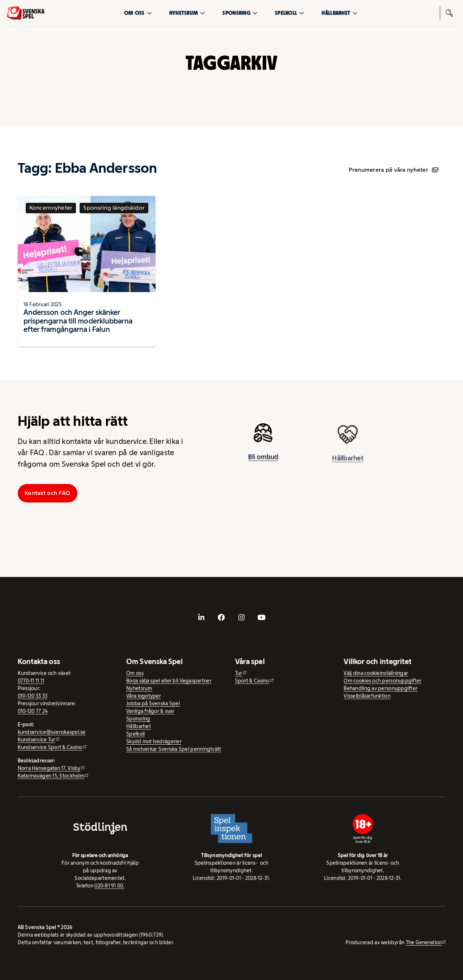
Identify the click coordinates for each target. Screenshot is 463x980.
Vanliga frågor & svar (150, 711)
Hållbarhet (339, 13)
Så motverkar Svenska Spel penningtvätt (174, 749)
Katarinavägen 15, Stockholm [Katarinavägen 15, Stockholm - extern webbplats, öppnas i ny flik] (51, 776)
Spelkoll (290, 13)
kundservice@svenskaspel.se (52, 732)
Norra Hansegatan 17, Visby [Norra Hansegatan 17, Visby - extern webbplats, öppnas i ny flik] (49, 768)
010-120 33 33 (33, 696)
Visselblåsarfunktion (367, 696)
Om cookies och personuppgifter (383, 681)
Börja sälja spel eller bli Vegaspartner (169, 681)
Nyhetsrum (187, 13)
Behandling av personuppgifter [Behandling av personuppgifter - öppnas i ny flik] (381, 688)
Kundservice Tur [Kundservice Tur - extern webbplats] (37, 740)
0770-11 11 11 (31, 681)
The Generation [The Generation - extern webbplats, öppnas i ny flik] (424, 942)
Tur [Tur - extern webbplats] (239, 673)
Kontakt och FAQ (47, 493)
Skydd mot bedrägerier (154, 741)
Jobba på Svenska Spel (153, 703)
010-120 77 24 (33, 711)
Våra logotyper (144, 696)
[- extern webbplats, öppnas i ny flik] (201, 617)
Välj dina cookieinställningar (376, 673)
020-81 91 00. (109, 886)
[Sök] (450, 13)
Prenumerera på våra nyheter (393, 170)
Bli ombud (263, 460)
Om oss (138, 13)
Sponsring (240, 13)
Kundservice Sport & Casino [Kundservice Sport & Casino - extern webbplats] (50, 747)
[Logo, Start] (26, 13)
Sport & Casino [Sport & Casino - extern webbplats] (252, 681)
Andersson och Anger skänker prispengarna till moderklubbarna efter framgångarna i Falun (78, 321)
